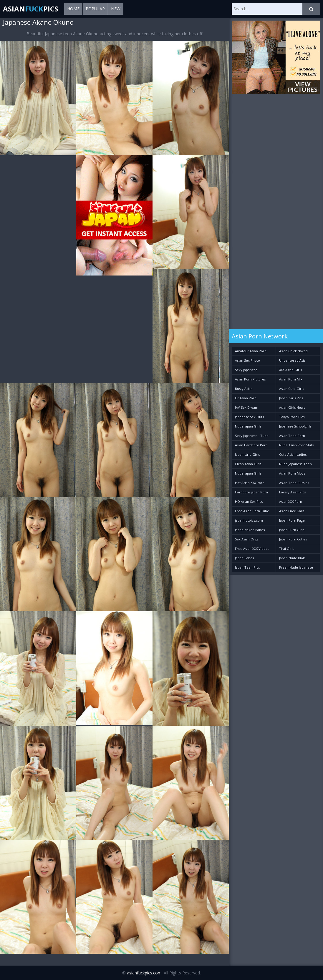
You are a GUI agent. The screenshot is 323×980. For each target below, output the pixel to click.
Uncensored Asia (292, 360)
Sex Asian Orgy (247, 539)
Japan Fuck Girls (292, 530)
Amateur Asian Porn (251, 351)
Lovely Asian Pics (292, 492)
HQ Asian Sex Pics (249, 501)
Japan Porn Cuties (293, 539)
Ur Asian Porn (246, 398)
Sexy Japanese (246, 370)
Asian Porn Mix (291, 379)
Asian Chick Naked (293, 351)
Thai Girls (287, 549)
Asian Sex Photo (247, 360)
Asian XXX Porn (291, 501)
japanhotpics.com (249, 520)
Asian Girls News (292, 407)
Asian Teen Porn (292, 436)
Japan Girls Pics (291, 398)
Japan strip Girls (247, 454)
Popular (95, 9)
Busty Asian (244, 389)
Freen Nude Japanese (296, 567)
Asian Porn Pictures (250, 379)
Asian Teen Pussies (294, 483)
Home (73, 9)
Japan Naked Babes (250, 530)
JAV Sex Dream (247, 407)
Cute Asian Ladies (293, 454)
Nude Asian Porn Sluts (296, 445)
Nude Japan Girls (248, 426)
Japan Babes (244, 558)
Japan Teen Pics (247, 567)
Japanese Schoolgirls (295, 426)
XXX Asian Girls (290, 370)
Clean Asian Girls (248, 464)
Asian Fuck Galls (292, 511)
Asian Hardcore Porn (251, 445)
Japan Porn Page (292, 520)
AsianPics (31, 9)
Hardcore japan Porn (251, 492)
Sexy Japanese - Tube (252, 436)
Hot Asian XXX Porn (250, 483)
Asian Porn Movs (292, 473)
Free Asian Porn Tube (252, 511)
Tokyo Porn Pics (292, 417)
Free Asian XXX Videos (252, 549)
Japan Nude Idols (292, 558)
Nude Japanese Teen (295, 464)
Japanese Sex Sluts (249, 417)
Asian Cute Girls (291, 389)
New (116, 9)
